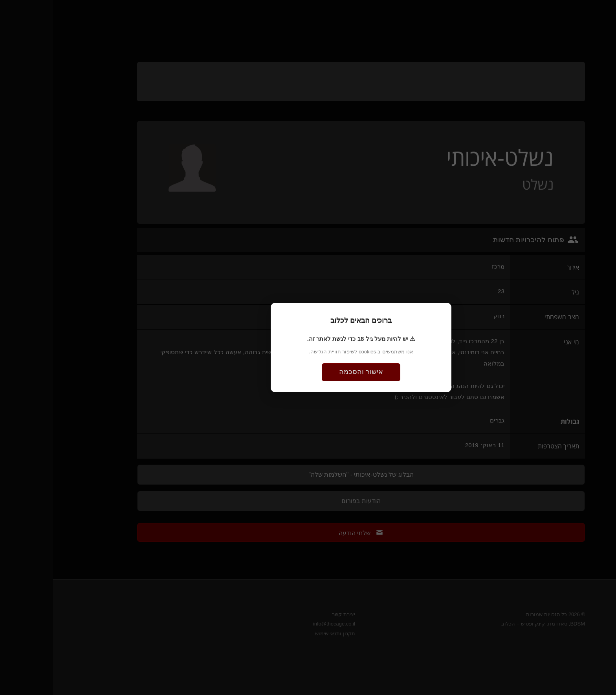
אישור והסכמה (308, 372)
